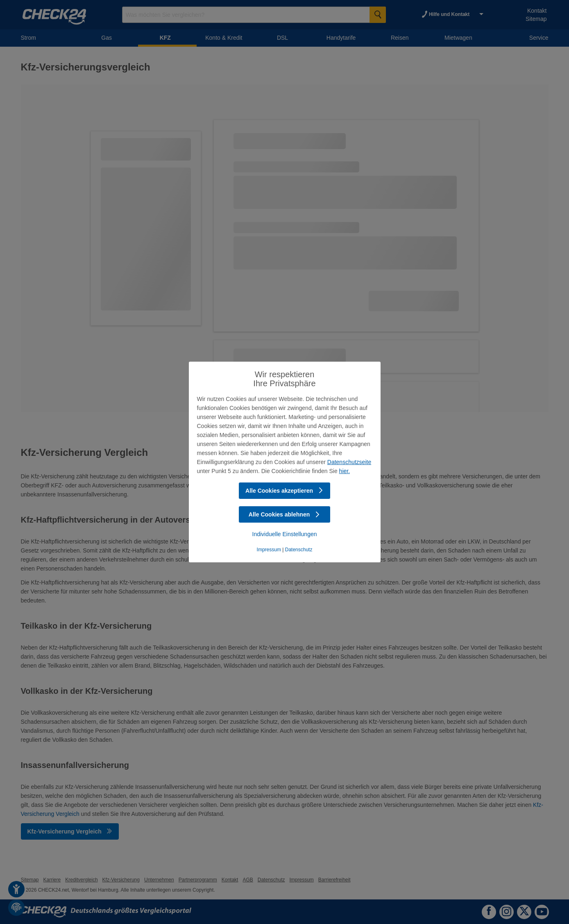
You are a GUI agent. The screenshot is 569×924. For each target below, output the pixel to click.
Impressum (269, 550)
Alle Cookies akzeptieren (284, 491)
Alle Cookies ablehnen (284, 514)
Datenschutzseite (349, 462)
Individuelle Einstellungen (285, 534)
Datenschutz (299, 550)
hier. (345, 471)
